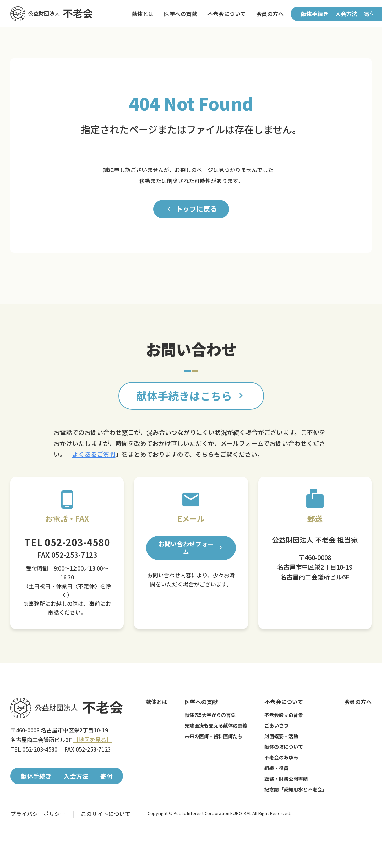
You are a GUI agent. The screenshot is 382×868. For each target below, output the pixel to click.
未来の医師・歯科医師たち (214, 736)
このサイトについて (106, 814)
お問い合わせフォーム (191, 548)
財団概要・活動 (281, 736)
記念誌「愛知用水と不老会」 (296, 789)
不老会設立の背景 (284, 715)
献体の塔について (284, 747)
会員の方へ (270, 14)
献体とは (143, 14)
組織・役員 (276, 768)
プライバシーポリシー (38, 814)
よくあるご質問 (94, 454)
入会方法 (346, 14)
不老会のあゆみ (281, 757)
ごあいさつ (276, 725)
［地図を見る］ (92, 740)
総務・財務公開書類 (286, 779)
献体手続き (315, 14)
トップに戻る (191, 209)
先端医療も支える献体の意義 (216, 725)
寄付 (370, 14)
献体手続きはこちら (191, 396)
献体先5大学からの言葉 (210, 715)
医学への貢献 (181, 14)
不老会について (227, 14)
